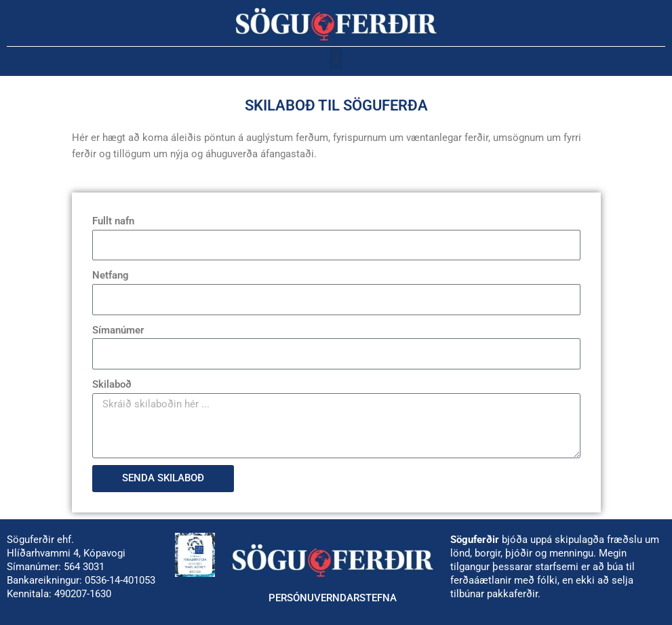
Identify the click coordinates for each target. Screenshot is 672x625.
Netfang (111, 275)
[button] (336, 59)
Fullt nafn (113, 221)
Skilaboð (112, 384)
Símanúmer (118, 330)
